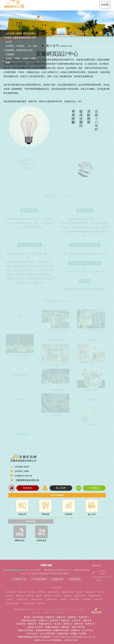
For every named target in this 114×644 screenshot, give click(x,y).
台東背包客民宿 (36, 599)
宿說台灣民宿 (78, 627)
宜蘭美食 (48, 596)
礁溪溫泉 (101, 592)
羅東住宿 (20, 596)
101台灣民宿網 (28, 603)
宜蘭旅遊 (79, 592)
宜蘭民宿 (22, 592)
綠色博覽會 (38, 617)
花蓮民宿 (58, 596)
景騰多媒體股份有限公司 (23, 609)
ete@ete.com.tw (101, 577)
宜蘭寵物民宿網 (43, 630)
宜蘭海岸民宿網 (61, 630)
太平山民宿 (32, 634)
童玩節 (39, 596)
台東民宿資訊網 (94, 596)
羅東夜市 (10, 596)
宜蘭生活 (68, 624)
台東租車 (63, 599)
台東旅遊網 (74, 599)
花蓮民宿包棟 (80, 596)
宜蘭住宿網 (11, 592)
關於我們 (41, 603)
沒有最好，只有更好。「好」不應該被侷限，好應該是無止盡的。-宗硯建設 (21, 50)
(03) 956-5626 (99, 572)
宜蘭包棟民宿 (54, 592)
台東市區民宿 (22, 599)
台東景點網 (86, 599)
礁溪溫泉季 (90, 592)
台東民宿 (10, 599)
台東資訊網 (98, 599)
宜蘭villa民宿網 (26, 630)
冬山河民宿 (88, 630)
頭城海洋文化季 (35, 627)
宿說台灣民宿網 (13, 603)
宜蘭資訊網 (63, 634)
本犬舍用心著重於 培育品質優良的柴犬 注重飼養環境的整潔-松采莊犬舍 (21, 38)
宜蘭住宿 (61, 617)
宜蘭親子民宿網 (78, 634)
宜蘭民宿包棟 (67, 592)
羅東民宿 (75, 630)
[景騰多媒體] (96, 611)
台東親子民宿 (51, 599)
